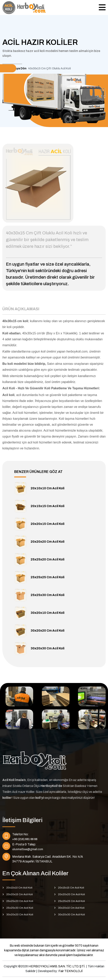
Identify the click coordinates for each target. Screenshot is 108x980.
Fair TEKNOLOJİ (70, 971)
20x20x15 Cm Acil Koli (47, 524)
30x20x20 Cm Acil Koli (47, 631)
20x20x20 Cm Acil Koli (47, 542)
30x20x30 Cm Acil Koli (47, 648)
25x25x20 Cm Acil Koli (47, 559)
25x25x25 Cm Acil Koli (47, 577)
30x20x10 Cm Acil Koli (47, 613)
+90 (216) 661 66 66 (25, 839)
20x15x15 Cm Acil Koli (47, 506)
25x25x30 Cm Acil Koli (47, 595)
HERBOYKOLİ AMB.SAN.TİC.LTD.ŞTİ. (57, 966)
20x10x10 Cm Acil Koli (47, 488)
